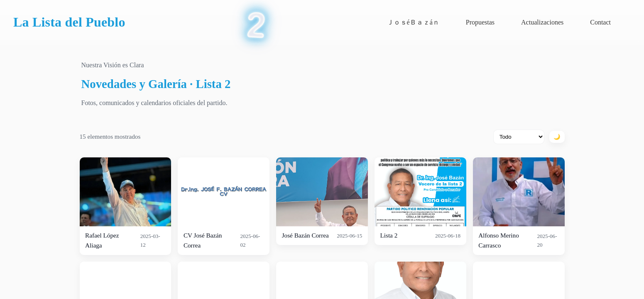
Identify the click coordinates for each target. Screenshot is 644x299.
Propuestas (480, 22)
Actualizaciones (542, 22)
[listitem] (126, 206)
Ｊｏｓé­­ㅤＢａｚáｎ (413, 22)
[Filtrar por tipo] (519, 137)
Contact (600, 22)
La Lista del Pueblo (69, 22)
